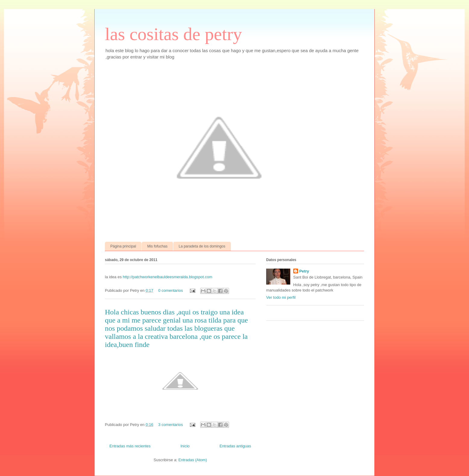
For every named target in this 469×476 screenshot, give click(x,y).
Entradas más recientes (130, 446)
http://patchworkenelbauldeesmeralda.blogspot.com (167, 277)
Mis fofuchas (157, 246)
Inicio (185, 446)
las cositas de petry (173, 34)
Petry (304, 271)
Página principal (123, 246)
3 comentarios (171, 425)
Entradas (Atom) (193, 460)
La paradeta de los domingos (202, 246)
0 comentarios (171, 290)
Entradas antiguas (235, 446)
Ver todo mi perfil (281, 297)
